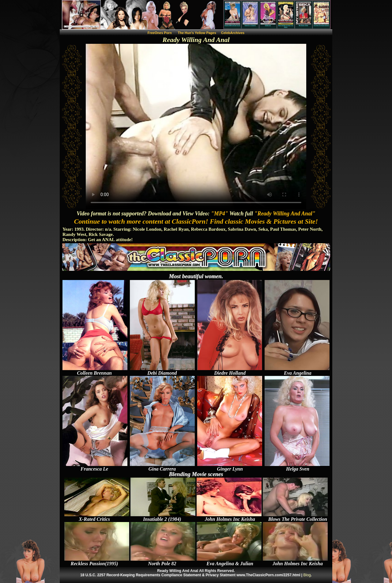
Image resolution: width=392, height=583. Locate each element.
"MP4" (220, 214)
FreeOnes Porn (160, 33)
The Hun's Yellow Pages (197, 33)
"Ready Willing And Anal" (285, 214)
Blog (307, 575)
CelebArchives (233, 33)
